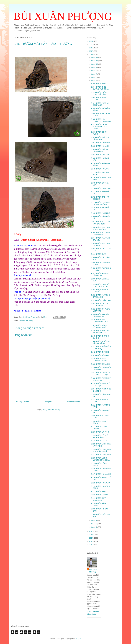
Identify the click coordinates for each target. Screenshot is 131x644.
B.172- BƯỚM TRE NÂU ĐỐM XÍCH (100, 198)
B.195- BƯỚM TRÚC (99, 84)
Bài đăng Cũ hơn (74, 402)
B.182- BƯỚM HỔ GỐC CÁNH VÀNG (100, 150)
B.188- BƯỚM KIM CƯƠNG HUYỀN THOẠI (101, 120)
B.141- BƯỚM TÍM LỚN (100, 355)
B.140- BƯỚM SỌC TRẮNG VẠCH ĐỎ (99, 360)
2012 (91, 545)
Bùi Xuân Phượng (93, 571)
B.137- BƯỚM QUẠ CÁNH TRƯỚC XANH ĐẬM (101, 374)
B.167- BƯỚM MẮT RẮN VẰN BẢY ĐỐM (100, 223)
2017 (91, 55)
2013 (91, 541)
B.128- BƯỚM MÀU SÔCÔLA (98, 422)
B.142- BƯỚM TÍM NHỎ (100, 352)
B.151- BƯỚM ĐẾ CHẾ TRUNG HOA (100, 305)
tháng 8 (94, 71)
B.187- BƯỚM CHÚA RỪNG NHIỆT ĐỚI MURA (99, 127)
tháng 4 (94, 81)
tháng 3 (94, 521)
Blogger (78, 639)
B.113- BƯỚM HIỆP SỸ (100, 492)
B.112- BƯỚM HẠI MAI (100, 495)
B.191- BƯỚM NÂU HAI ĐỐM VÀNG (100, 104)
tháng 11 (95, 61)
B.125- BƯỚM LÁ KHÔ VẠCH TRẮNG (100, 436)
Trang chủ (48, 402)
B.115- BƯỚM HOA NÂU (100, 483)
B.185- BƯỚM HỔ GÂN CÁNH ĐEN (100, 138)
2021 (91, 41)
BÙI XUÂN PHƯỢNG (63, 16)
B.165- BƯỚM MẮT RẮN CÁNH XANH (100, 234)
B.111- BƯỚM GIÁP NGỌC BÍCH (98, 499)
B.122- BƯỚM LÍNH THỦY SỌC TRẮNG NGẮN (101, 450)
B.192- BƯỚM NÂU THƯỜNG (98, 99)
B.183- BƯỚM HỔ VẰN (100, 146)
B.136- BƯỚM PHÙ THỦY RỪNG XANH (101, 379)
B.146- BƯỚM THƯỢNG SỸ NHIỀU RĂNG (100, 332)
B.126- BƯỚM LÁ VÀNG (100, 432)
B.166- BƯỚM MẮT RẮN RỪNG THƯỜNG (100, 228)
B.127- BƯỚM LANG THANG (99, 428)
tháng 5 (94, 77)
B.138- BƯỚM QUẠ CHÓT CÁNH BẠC (101, 368)
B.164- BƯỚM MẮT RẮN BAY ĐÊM (100, 239)
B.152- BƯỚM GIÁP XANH (101, 300)
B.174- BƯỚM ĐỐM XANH (101, 188)
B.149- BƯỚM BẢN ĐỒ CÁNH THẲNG (100, 316)
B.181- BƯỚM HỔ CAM (100, 155)
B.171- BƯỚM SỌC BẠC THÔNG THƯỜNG (100, 203)
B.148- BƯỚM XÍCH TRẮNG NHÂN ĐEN (99, 321)
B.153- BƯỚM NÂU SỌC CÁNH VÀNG (100, 296)
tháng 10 (95, 64)
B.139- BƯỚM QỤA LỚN (100, 364)
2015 (91, 535)
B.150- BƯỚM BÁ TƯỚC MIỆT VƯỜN (100, 310)
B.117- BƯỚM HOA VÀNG (101, 474)
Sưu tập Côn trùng (26, 321)
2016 (91, 531)
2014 (91, 538)
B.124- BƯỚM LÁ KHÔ (100, 441)
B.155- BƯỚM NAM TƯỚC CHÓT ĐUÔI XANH (101, 285)
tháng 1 (94, 527)
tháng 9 (94, 67)
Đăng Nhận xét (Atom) (51, 409)
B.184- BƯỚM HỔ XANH (100, 143)
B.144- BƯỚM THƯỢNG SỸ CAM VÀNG (100, 342)
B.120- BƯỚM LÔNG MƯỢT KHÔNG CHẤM (100, 459)
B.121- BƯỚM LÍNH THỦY (101, 455)
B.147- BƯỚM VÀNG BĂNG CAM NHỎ (99, 326)
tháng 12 (95, 57)
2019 (91, 48)
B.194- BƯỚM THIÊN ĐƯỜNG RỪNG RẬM (100, 88)
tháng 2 (94, 524)
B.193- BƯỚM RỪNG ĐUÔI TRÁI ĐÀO (99, 93)
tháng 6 (94, 74)
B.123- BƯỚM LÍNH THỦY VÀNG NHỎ (101, 445)
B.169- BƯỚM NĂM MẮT (100, 213)
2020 (91, 45)
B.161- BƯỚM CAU (98, 254)
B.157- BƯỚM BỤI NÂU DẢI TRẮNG (100, 275)
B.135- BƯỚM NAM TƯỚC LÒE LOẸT (101, 385)
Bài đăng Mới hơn (22, 402)
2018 (91, 51)
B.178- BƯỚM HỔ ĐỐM (100, 169)
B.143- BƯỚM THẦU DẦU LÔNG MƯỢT (101, 348)
